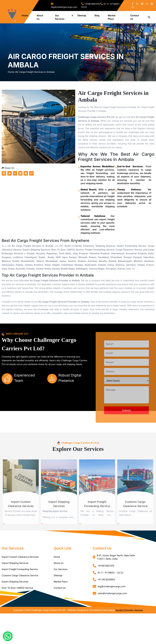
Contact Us (60, 600)
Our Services (61, 582)
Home (26, 15)
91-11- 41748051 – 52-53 (110, 585)
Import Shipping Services (15, 576)
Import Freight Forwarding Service (20, 582)
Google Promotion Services (129, 623)
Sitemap (82, 15)
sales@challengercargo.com (112, 606)
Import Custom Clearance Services (20, 569)
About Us (59, 576)
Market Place (61, 594)
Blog (97, 15)
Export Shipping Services (15, 594)
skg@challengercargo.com (72, 5)
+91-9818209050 (106, 592)
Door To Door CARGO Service (17, 600)
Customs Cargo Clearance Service (20, 588)
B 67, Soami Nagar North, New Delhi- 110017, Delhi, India (116, 570)
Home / (12, 78)
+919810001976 (90, 4)
